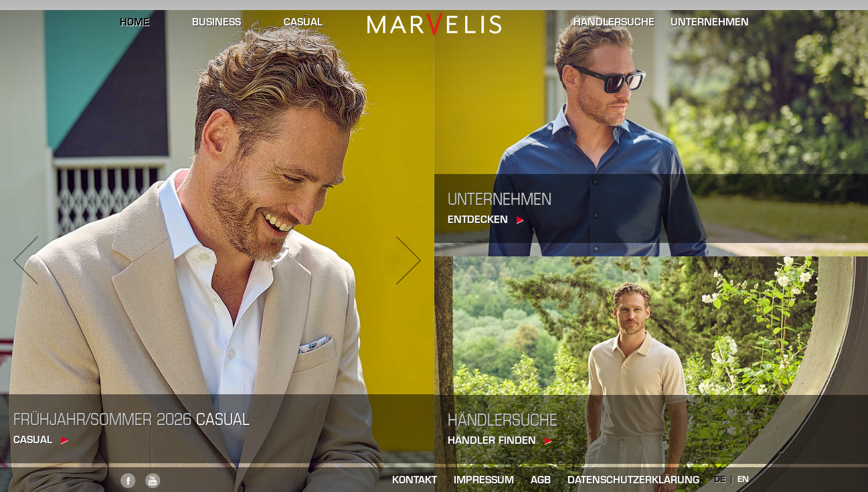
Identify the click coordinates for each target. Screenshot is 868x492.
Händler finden (492, 441)
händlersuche (614, 23)
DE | (726, 480)
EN (743, 480)
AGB (541, 481)
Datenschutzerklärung (633, 481)
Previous (26, 260)
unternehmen (710, 23)
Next (409, 260)
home (135, 23)
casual (303, 23)
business (216, 23)
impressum (484, 481)
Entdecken (478, 221)
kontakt (415, 481)
